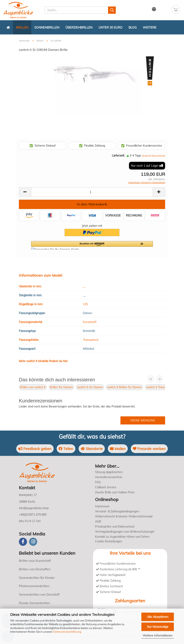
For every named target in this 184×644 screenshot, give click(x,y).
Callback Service (106, 487)
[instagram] (33, 542)
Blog (133, 27)
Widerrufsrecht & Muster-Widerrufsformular (124, 516)
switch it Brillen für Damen (124, 387)
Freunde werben (149, 449)
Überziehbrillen (79, 27)
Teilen (66, 449)
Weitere (150, 27)
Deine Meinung (143, 420)
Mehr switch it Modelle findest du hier (43, 361)
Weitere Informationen (158, 635)
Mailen (118, 449)
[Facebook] (23, 542)
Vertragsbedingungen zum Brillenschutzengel (125, 532)
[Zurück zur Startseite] (8, 27)
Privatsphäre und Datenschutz (115, 527)
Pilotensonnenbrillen (34, 586)
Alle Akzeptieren (158, 617)
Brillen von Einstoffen (35, 569)
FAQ (98, 482)
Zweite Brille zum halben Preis (115, 492)
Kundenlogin (164, 9)
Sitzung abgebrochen (109, 472)
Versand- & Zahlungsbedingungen (117, 511)
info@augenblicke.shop (34, 508)
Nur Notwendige (158, 627)
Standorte (92, 449)
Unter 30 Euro (110, 27)
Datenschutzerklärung (67, 632)
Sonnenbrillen (47, 27)
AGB (98, 521)
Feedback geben (35, 449)
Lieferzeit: (118, 156)
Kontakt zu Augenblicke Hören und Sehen (122, 537)
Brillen (22, 27)
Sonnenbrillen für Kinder (37, 578)
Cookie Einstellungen (109, 541)
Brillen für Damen (61, 387)
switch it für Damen (90, 387)
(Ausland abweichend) (154, 156)
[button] (92, 245)
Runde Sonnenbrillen (34, 603)
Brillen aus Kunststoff (35, 561)
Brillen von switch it (33, 387)
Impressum (102, 506)
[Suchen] (112, 10)
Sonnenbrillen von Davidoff (39, 594)
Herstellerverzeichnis (109, 477)
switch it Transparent (160, 387)
